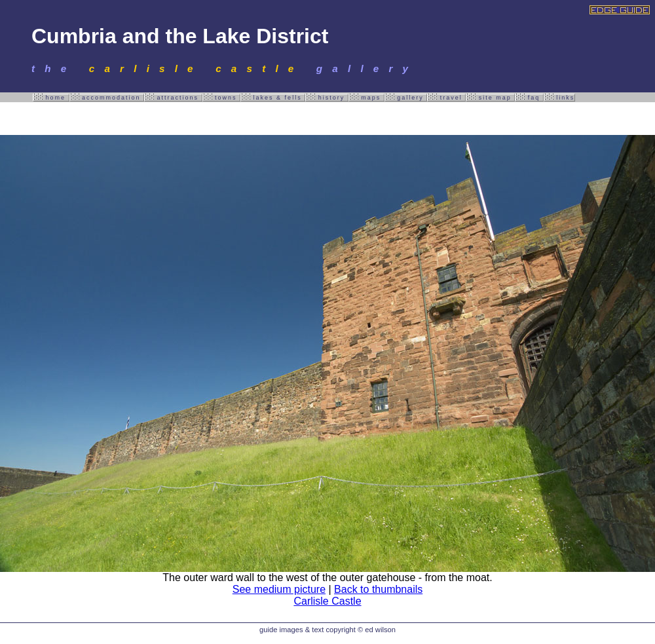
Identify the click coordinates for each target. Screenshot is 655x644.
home (51, 97)
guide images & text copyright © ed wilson (327, 630)
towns (222, 97)
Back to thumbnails (378, 589)
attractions (173, 97)
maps (366, 97)
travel (446, 97)
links (560, 97)
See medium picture (279, 589)
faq (529, 97)
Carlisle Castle (327, 601)
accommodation (107, 97)
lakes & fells (273, 97)
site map (490, 97)
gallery (406, 97)
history (327, 97)
